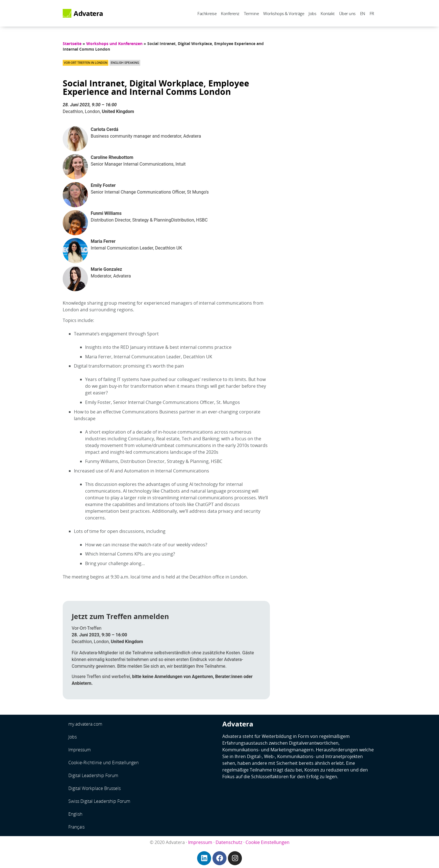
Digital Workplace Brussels (94, 788)
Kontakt (328, 13)
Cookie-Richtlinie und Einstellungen (103, 763)
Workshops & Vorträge (284, 13)
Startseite (72, 43)
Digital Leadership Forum (93, 775)
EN (363, 13)
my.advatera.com (85, 724)
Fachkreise (207, 13)
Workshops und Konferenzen (114, 43)
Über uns (347, 13)
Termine (251, 13)
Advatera (88, 13)
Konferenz (230, 13)
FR (372, 13)
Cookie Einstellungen (268, 842)
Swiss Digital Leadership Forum (99, 801)
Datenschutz (229, 842)
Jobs (312, 13)
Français (76, 827)
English (75, 814)
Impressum (80, 750)
